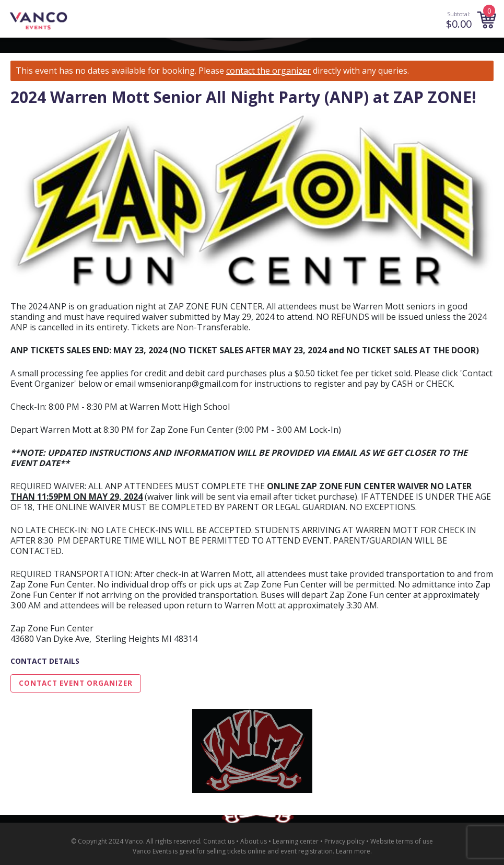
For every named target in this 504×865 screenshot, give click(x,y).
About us (254, 841)
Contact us (219, 841)
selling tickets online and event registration (270, 851)
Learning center (296, 841)
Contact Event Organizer (76, 683)
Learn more (353, 851)
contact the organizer (268, 71)
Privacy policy (344, 841)
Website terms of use (402, 841)
